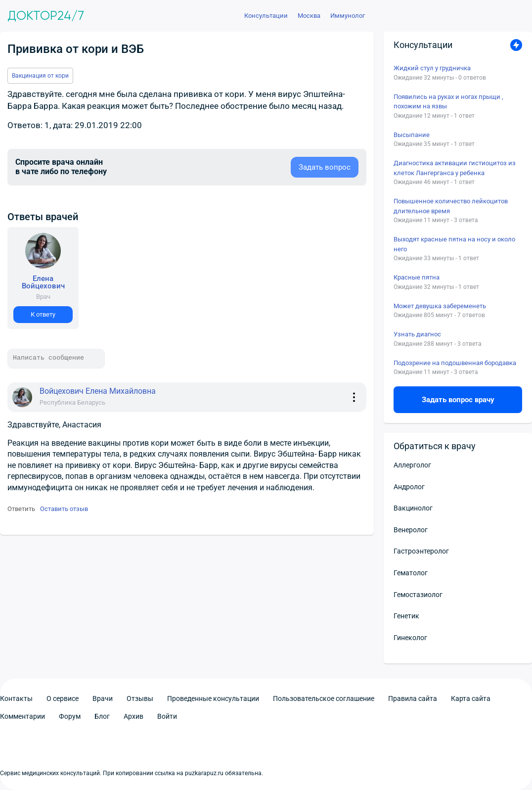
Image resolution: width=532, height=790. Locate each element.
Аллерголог (412, 465)
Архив (133, 716)
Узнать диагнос (417, 334)
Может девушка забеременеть (440, 306)
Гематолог (411, 573)
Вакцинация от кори (40, 76)
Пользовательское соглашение (324, 698)
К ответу (43, 314)
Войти (167, 716)
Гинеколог (410, 638)
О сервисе (63, 698)
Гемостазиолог (418, 595)
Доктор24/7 (46, 16)
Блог (102, 716)
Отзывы (140, 698)
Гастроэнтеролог (421, 551)
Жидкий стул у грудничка (432, 68)
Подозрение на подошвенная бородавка (455, 363)
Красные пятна (417, 277)
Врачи (103, 698)
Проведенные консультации (213, 698)
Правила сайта (413, 698)
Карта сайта (471, 698)
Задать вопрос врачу (458, 400)
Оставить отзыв (64, 509)
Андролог (409, 487)
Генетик (406, 616)
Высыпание (412, 135)
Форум (70, 716)
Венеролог (411, 530)
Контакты (16, 698)
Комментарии (22, 716)
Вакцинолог (413, 508)
